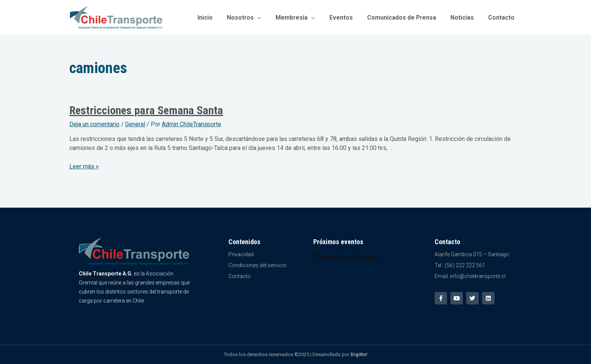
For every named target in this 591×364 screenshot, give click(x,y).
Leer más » (84, 166)
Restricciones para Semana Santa (146, 110)
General (135, 124)
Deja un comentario (94, 124)
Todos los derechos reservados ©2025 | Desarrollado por (296, 354)
